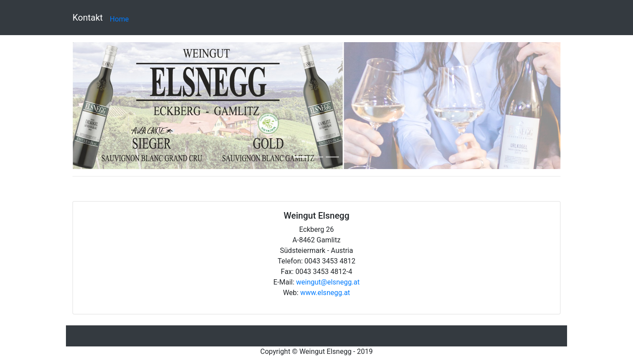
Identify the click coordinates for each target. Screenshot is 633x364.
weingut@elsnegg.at (328, 282)
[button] (109, 106)
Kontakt (88, 18)
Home (119, 19)
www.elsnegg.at (325, 293)
